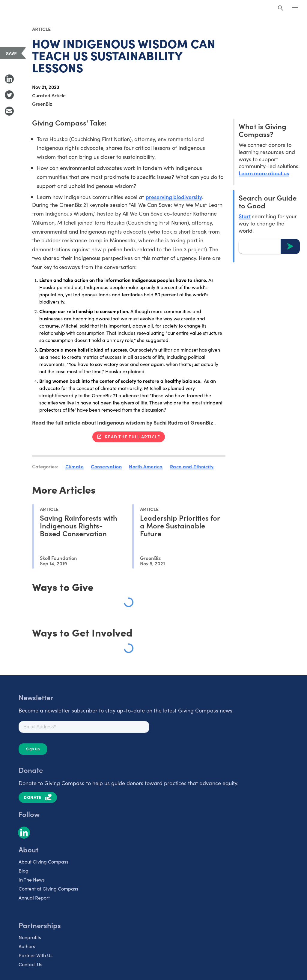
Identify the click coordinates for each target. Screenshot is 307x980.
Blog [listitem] (24, 870)
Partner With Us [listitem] (36, 955)
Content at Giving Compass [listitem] (48, 888)
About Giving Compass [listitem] (43, 861)
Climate (75, 466)
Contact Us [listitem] (30, 964)
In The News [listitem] (32, 879)
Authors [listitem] (27, 946)
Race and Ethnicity (192, 466)
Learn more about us (264, 173)
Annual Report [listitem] (34, 897)
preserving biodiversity (174, 197)
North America (146, 466)
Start (245, 216)
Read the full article (133, 437)
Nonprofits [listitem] (30, 937)
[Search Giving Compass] (281, 8)
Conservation (106, 466)
